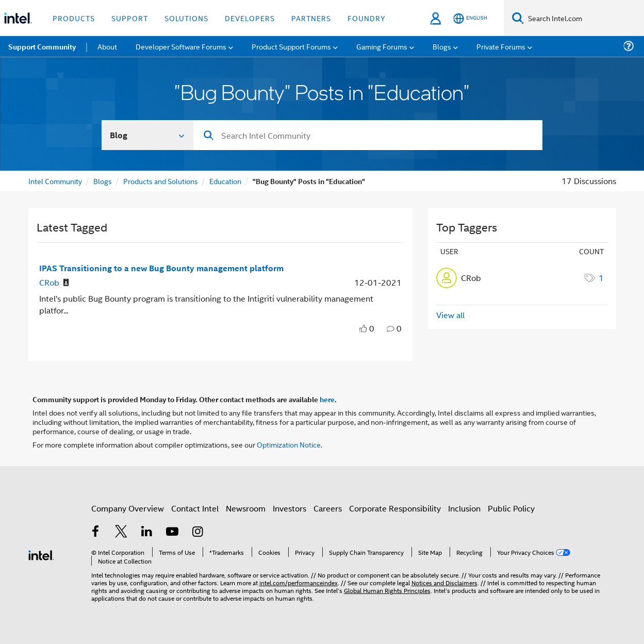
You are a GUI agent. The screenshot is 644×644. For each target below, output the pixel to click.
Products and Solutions (161, 181)
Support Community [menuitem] (42, 46)
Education (225, 181)
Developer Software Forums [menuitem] (181, 46)
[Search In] (148, 135)
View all (450, 315)
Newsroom (246, 508)
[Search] (518, 18)
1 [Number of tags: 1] (601, 278)
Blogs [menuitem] (442, 46)
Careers (328, 508)
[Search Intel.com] (584, 18)
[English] (470, 18)
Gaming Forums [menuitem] (382, 46)
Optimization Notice (289, 444)
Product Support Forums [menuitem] (291, 46)
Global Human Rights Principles (387, 590)
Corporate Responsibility (395, 508)
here (327, 399)
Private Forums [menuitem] (501, 46)
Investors (290, 508)
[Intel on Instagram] (198, 532)
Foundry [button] (367, 18)
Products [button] (74, 18)
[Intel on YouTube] (172, 532)
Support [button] (130, 18)
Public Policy (511, 508)
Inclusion (464, 508)
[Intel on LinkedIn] (147, 532)
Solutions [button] (186, 18)
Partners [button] (311, 18)
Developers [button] (250, 18)
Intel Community (55, 181)
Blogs (103, 181)
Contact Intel (195, 508)
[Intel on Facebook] (96, 532)
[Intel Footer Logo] (41, 554)
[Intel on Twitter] (121, 532)
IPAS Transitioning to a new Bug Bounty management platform (161, 268)
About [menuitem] (107, 46)
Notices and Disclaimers (444, 582)
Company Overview (128, 508)
